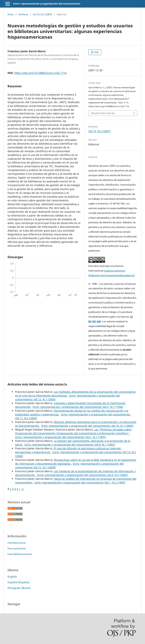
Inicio (11, 14)
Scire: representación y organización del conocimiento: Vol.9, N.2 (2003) (82, 475)
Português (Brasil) (19, 588)
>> (23, 489)
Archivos (23, 14)
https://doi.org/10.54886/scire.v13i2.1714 (40, 73)
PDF (96, 52)
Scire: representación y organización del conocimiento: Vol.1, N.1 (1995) (61, 437)
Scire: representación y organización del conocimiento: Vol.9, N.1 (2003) (70, 445)
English (12, 577)
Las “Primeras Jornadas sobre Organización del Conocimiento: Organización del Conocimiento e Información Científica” (73, 431)
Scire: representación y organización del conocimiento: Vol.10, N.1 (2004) (87, 426)
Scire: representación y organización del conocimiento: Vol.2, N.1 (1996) (78, 407)
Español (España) (19, 582)
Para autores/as (17, 548)
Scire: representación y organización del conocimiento (47, 4)
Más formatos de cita (103, 113)
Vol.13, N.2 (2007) (42, 14)
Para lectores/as (17, 543)
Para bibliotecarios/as (20, 554)
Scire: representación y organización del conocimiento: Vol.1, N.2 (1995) (80, 482)
